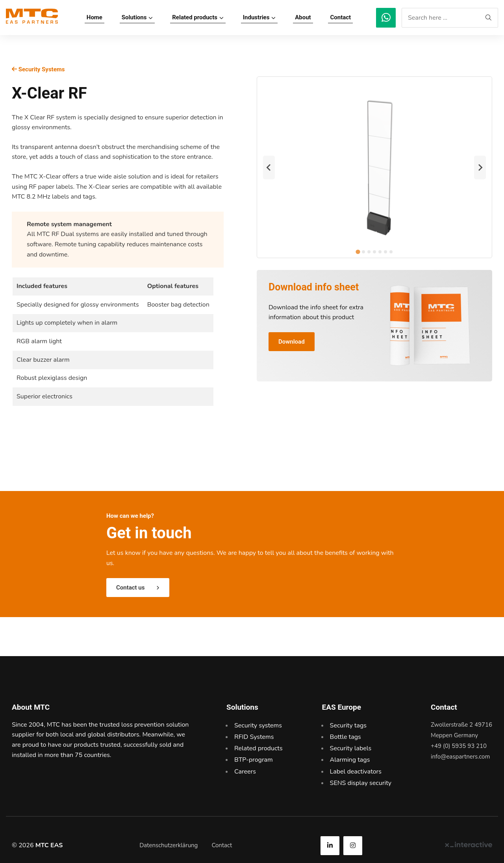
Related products (195, 17)
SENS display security (361, 783)
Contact (340, 17)
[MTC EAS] (386, 18)
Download (292, 342)
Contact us (130, 588)
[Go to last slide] (269, 167)
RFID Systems (254, 737)
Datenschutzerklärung (169, 845)
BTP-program (254, 760)
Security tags (348, 725)
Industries (256, 17)
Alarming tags (350, 760)
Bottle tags (346, 737)
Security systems (258, 725)
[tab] (358, 252)
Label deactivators (356, 772)
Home (94, 17)
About (303, 17)
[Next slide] (480, 167)
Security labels (351, 748)
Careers (245, 772)
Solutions (134, 17)
